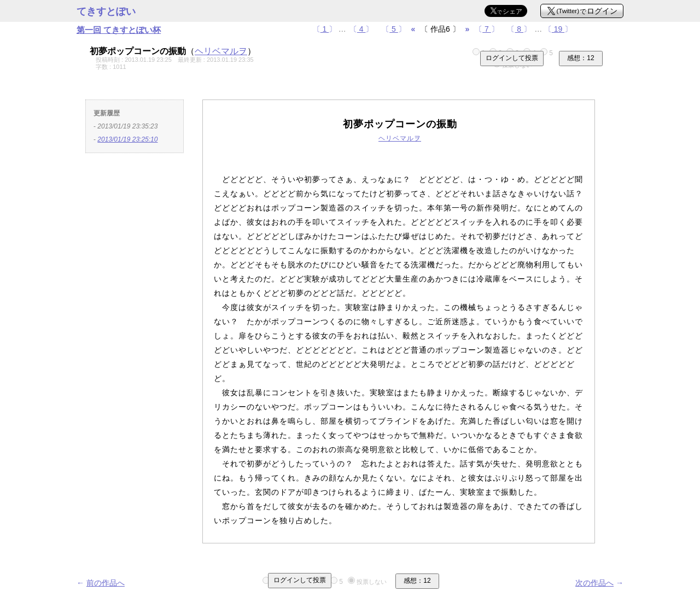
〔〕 (325, 29)
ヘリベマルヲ (221, 51)
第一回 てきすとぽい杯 (119, 30)
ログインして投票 (512, 58)
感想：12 (581, 58)
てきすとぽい (106, 11)
